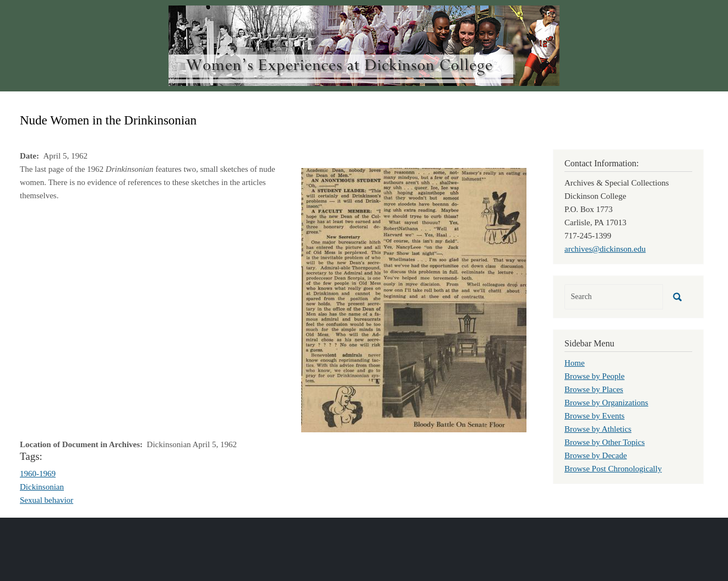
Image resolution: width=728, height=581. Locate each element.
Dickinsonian (42, 487)
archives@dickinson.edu (605, 249)
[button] (414, 299)
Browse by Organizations (606, 403)
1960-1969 (38, 474)
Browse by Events (594, 416)
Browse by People (594, 376)
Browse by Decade (596, 455)
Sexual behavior (47, 500)
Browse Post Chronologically (613, 469)
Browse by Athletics (598, 429)
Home (575, 363)
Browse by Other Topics (605, 442)
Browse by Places (594, 389)
